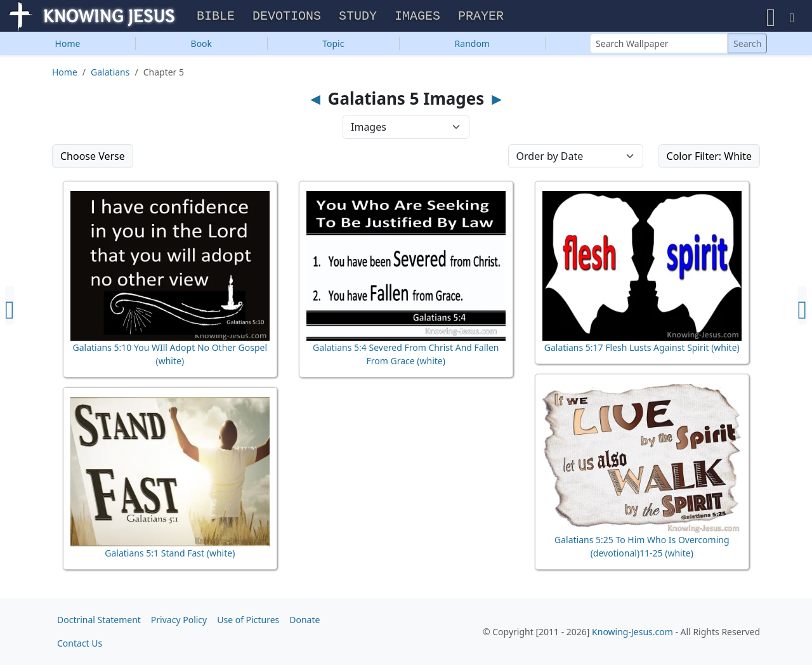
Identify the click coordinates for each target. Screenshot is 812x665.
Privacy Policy (179, 620)
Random (472, 47)
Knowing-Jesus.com (632, 632)
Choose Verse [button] (93, 159)
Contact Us (80, 643)
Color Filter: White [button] (709, 159)
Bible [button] (216, 18)
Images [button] (417, 18)
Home (68, 47)
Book (202, 47)
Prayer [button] (481, 18)
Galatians (110, 75)
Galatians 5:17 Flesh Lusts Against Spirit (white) (642, 351)
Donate (304, 620)
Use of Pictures (248, 620)
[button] (771, 17)
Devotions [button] (287, 18)
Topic (333, 47)
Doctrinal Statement (99, 620)
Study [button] (358, 18)
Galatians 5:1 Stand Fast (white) (170, 556)
